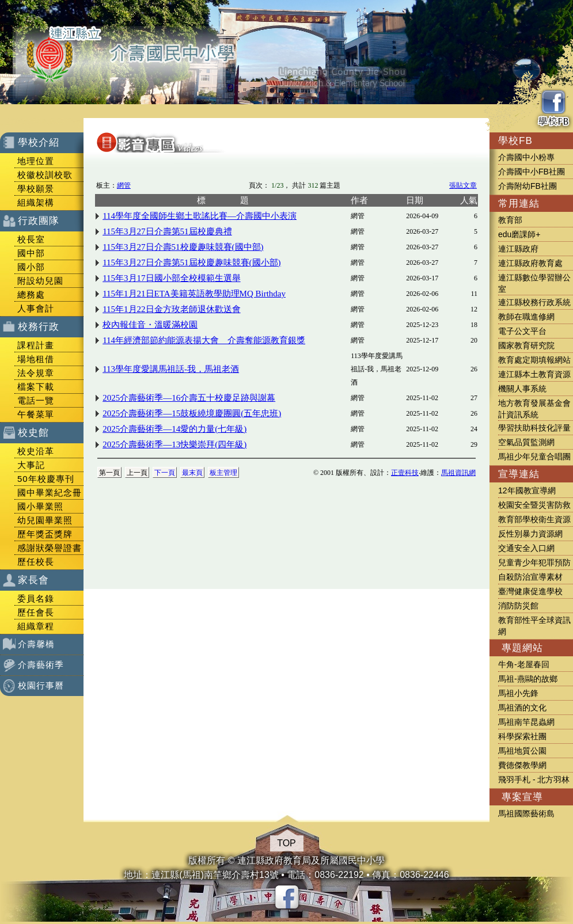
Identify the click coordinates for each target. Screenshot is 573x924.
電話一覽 (36, 400)
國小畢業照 (40, 506)
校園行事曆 (41, 685)
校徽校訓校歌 (45, 175)
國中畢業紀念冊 (50, 493)
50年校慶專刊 (46, 479)
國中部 (31, 253)
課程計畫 (36, 345)
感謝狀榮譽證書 (50, 548)
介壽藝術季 (41, 665)
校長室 (31, 239)
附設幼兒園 (40, 281)
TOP (286, 843)
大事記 (31, 465)
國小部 (31, 267)
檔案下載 (36, 387)
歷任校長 (36, 562)
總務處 (31, 294)
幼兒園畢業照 (45, 520)
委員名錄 (36, 598)
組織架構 (36, 202)
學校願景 (36, 189)
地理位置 (36, 161)
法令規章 (36, 373)
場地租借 (36, 359)
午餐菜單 (36, 414)
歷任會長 (36, 612)
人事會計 (36, 308)
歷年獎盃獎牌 (45, 534)
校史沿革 (36, 451)
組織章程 (36, 626)
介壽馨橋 (36, 644)
